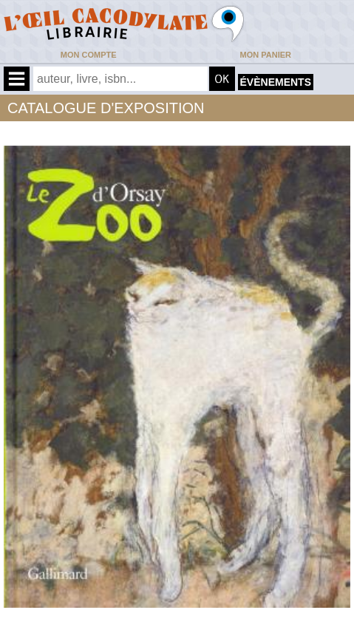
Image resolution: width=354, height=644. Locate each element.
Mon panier (266, 55)
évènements (276, 82)
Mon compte (89, 55)
